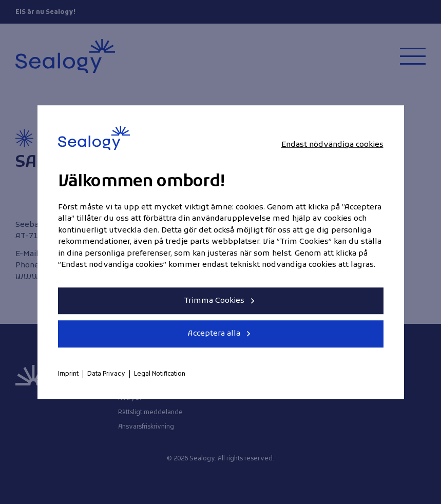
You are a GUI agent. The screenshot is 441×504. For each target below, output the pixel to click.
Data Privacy (106, 374)
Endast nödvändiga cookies (332, 145)
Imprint (68, 374)
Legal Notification (160, 374)
